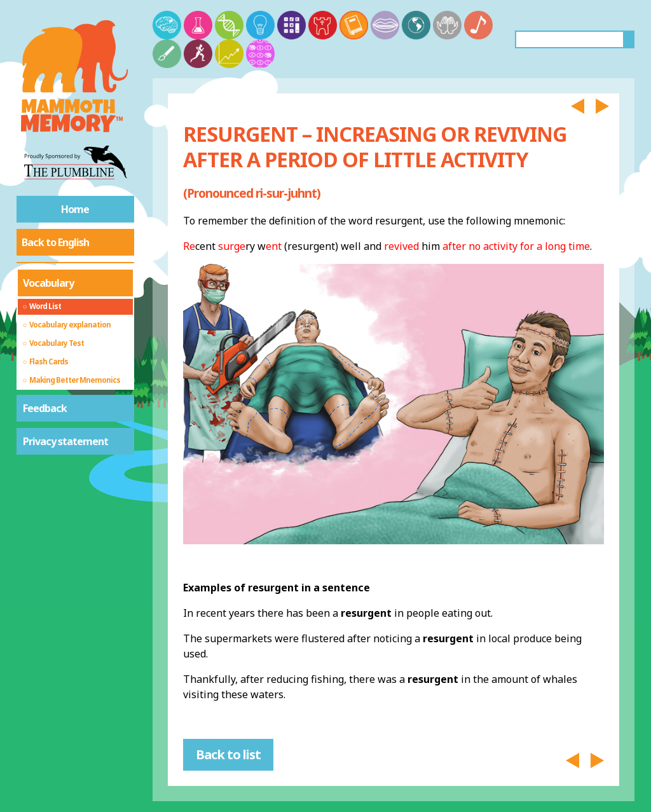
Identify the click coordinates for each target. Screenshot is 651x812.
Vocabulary (48, 283)
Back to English (55, 242)
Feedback (45, 408)
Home (75, 209)
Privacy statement (65, 441)
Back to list (228, 754)
